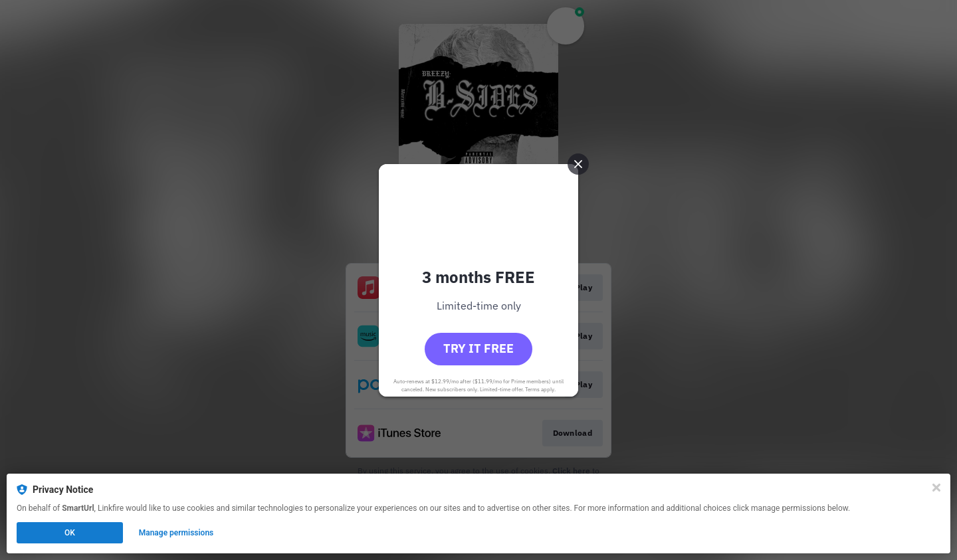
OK (70, 533)
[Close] (936, 488)
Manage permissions (176, 533)
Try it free (478, 348)
